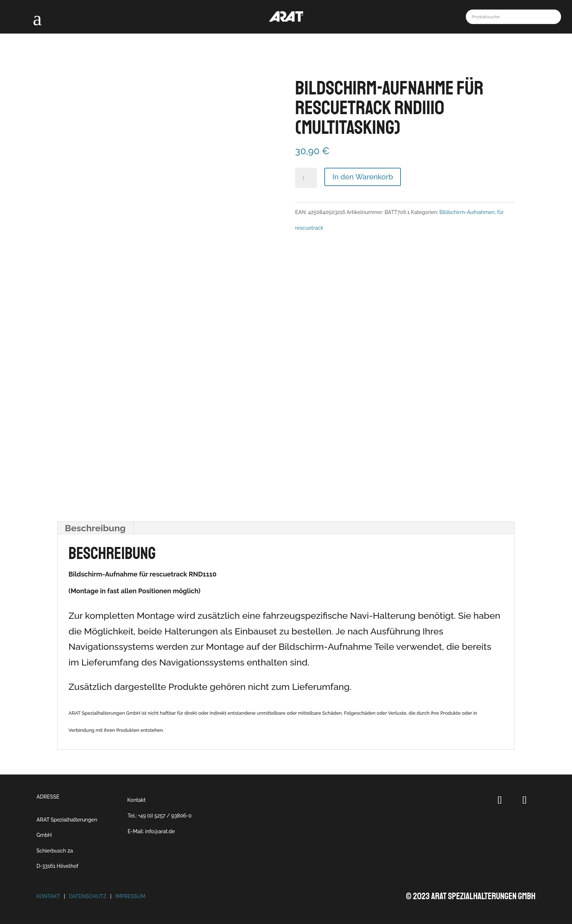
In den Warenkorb (363, 177)
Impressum (130, 896)
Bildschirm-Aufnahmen (467, 212)
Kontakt (136, 800)
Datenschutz (88, 896)
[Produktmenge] (306, 178)
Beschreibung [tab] (95, 528)
